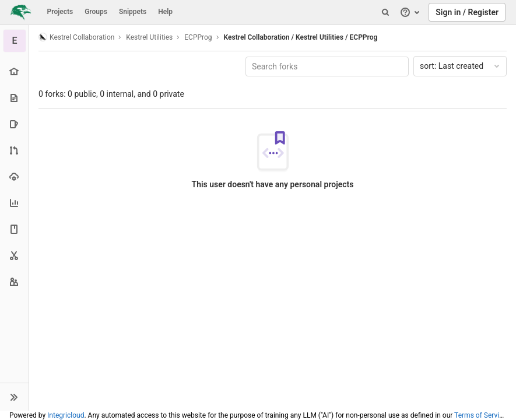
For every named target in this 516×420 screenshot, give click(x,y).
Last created (461, 66)
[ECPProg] (15, 41)
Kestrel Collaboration (76, 37)
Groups (96, 12)
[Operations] (14, 176)
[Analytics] (14, 203)
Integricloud (66, 415)
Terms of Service (480, 415)
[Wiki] (14, 229)
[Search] (385, 12)
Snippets (133, 12)
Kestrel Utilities (149, 37)
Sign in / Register (467, 12)
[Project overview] (14, 71)
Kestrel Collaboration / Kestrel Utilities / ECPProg (301, 37)
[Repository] (14, 98)
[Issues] (14, 124)
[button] (14, 397)
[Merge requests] (14, 150)
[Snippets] (14, 255)
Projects (60, 12)
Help (165, 12)
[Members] (14, 281)
